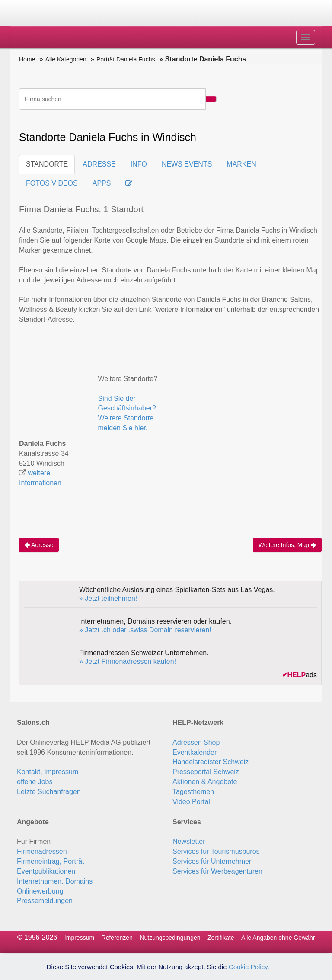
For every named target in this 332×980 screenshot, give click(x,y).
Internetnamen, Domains (55, 881)
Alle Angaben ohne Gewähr (278, 938)
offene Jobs (35, 782)
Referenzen (117, 938)
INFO (139, 164)
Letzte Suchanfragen (49, 792)
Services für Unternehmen (213, 861)
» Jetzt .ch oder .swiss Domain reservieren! (145, 630)
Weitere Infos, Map (287, 545)
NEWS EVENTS (187, 164)
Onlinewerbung (40, 891)
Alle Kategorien (66, 59)
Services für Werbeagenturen (217, 871)
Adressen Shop (196, 742)
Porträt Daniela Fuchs (126, 59)
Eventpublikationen (46, 871)
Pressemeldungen (45, 901)
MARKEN (241, 164)
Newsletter (189, 841)
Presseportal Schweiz (206, 772)
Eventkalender (195, 752)
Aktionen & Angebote (205, 782)
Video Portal (191, 802)
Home (27, 59)
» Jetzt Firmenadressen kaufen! (128, 661)
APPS (102, 183)
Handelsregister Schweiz (211, 762)
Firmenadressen (42, 851)
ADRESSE (99, 164)
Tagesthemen (193, 792)
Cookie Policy (248, 967)
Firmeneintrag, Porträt (51, 861)
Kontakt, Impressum (48, 772)
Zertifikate (221, 938)
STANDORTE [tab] (47, 164)
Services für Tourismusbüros (216, 851)
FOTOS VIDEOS (52, 183)
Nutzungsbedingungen (170, 938)
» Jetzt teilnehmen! (108, 598)
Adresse (39, 545)
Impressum (79, 938)
